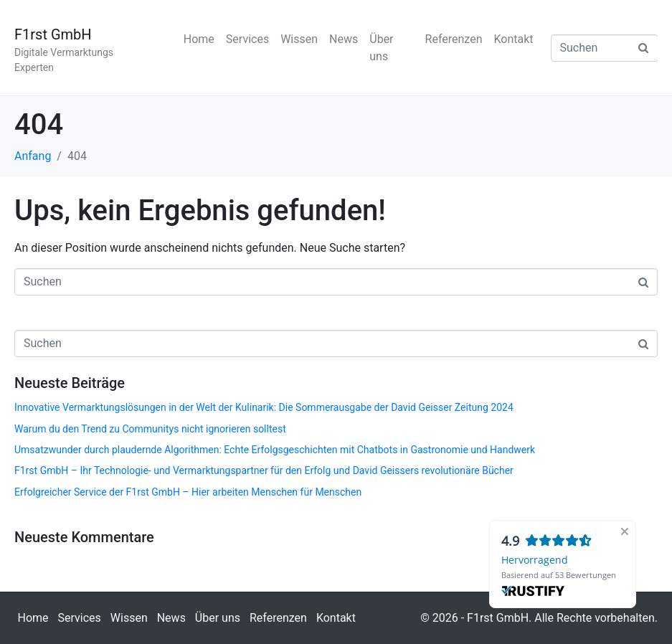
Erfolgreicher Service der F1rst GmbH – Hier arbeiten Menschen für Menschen (188, 492)
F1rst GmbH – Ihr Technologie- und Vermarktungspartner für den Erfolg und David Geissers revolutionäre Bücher (264, 470)
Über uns (381, 48)
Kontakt (513, 39)
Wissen (299, 39)
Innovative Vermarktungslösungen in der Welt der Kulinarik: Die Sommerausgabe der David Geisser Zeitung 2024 (264, 407)
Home (199, 39)
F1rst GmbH (53, 34)
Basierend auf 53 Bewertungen (559, 575)
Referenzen (454, 39)
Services (247, 39)
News (344, 39)
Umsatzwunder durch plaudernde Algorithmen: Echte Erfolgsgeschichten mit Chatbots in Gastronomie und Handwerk (275, 450)
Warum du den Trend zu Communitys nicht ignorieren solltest (150, 429)
